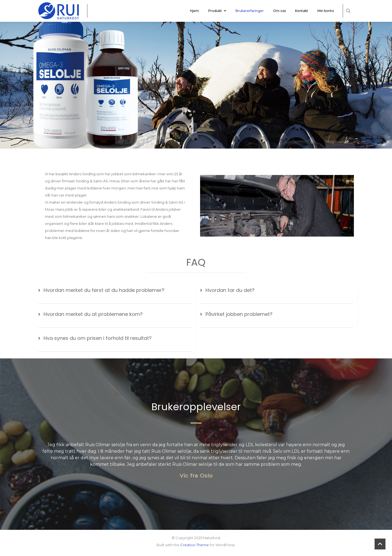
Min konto (326, 11)
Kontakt (302, 11)
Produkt (217, 11)
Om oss (279, 11)
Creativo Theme (195, 545)
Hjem (195, 11)
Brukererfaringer (250, 11)
